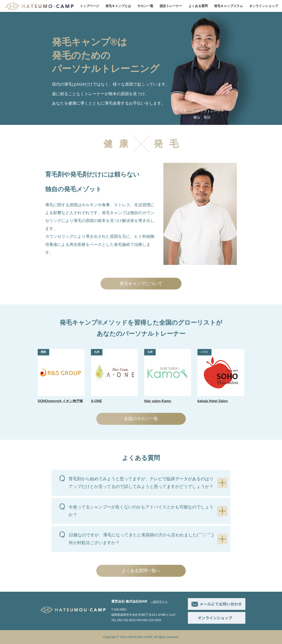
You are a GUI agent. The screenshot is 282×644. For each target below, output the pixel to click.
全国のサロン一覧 (141, 419)
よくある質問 (198, 6)
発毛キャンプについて (141, 283)
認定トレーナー (171, 6)
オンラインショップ (264, 6)
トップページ (89, 6)
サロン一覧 (145, 6)
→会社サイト (159, 602)
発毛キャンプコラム (228, 6)
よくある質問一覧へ (141, 571)
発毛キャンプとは (118, 6)
